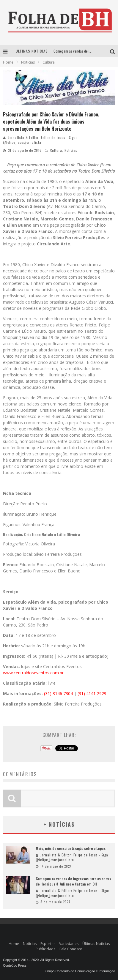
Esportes (48, 944)
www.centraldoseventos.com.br (33, 673)
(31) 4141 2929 (92, 693)
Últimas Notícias (96, 944)
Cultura (56, 150)
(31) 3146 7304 (58, 693)
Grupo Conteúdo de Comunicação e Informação (80, 971)
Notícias (71, 150)
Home (8, 62)
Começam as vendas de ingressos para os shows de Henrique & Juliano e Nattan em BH (73, 881)
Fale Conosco (71, 949)
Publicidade (46, 949)
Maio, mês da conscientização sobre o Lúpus (71, 848)
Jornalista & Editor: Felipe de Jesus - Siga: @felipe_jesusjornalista (40, 140)
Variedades (69, 944)
